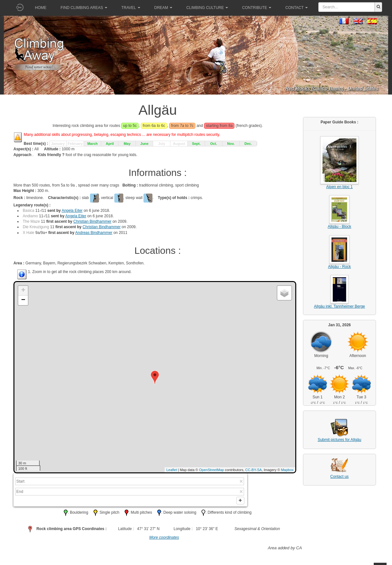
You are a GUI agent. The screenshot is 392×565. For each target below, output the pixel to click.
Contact (297, 8)
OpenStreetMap (212, 470)
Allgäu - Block (339, 227)
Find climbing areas (84, 8)
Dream (163, 8)
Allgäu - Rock (339, 267)
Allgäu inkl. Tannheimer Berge (339, 306)
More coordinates (164, 540)
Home (41, 8)
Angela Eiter (72, 211)
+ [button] (23, 291)
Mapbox (287, 470)
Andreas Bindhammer (94, 233)
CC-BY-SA (254, 470)
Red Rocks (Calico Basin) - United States (332, 88)
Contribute (257, 8)
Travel (131, 8)
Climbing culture (207, 8)
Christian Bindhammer (92, 221)
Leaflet (171, 470)
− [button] (23, 300)
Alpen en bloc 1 (340, 187)
